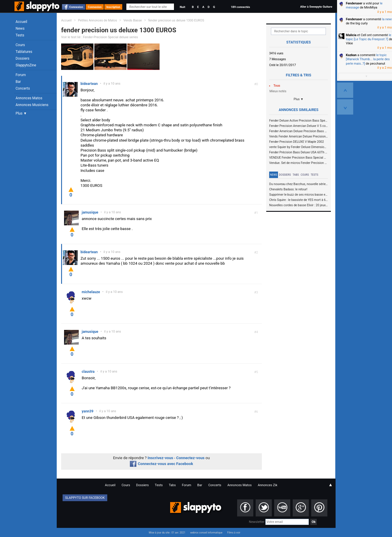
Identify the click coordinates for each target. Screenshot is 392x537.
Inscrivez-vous (160, 458)
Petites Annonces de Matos (97, 20)
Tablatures (24, 52)
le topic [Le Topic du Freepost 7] (368, 37)
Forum (21, 75)
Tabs (296, 175)
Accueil (21, 22)
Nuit (182, 7)
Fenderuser (354, 3)
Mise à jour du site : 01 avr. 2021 (167, 533)
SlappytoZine (26, 65)
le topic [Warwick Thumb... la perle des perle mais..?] (368, 59)
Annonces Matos (29, 98)
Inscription (113, 7)
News (20, 28)
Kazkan (351, 55)
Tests (20, 35)
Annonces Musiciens (32, 105)
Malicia (351, 35)
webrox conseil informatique (206, 533)
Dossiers (22, 58)
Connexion (76, 7)
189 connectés (240, 7)
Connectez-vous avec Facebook (161, 464)
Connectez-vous (191, 458)
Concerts (23, 88)
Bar (18, 82)
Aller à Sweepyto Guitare (316, 7)
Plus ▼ (21, 113)
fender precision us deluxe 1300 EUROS (176, 20)
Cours (20, 45)
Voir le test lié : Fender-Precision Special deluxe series (100, 37)
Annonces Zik (268, 485)
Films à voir (234, 533)
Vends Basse (133, 20)
